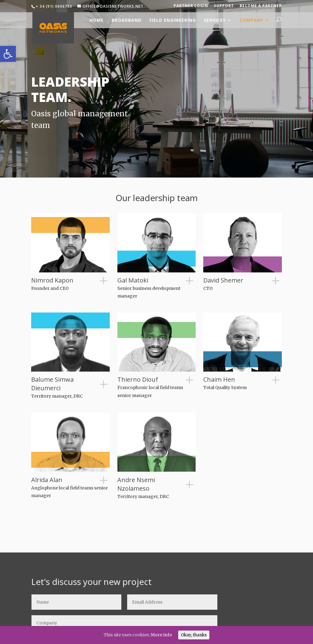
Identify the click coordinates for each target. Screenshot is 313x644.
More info (161, 635)
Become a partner (261, 6)
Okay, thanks (194, 635)
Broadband (127, 20)
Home (97, 20)
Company (252, 20)
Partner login (191, 6)
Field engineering (173, 20)
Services (215, 20)
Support (224, 6)
